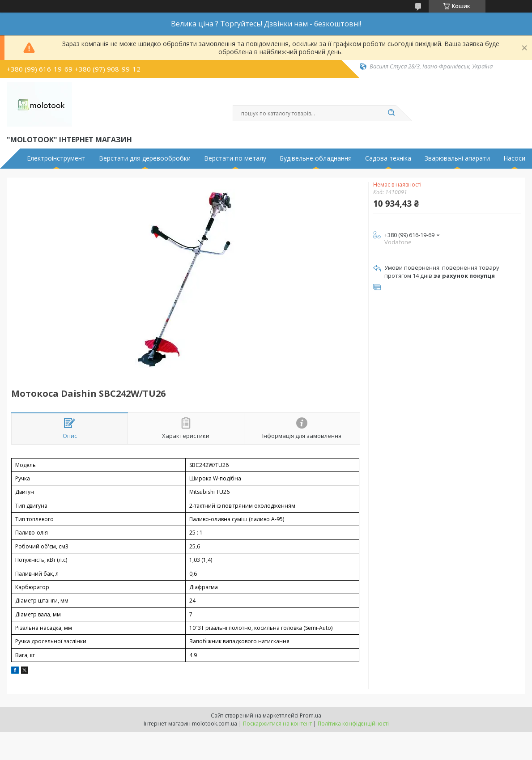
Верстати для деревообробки (145, 158)
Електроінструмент (56, 158)
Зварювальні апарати (457, 158)
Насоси (514, 158)
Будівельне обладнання (316, 158)
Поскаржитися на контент (277, 724)
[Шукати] (392, 113)
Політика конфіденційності (353, 724)
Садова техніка (388, 158)
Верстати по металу (235, 158)
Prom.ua (311, 715)
